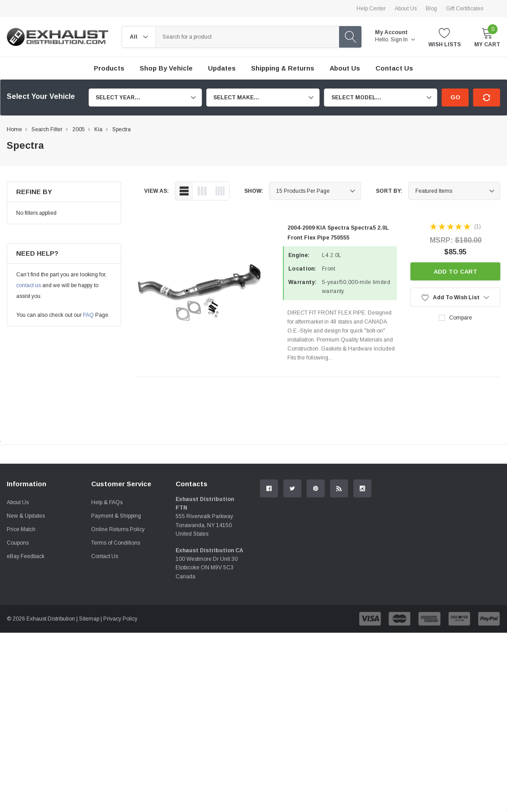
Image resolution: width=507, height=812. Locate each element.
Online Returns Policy (118, 630)
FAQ (88, 315)
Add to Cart (456, 272)
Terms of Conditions (116, 643)
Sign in (403, 40)
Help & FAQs (107, 603)
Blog (431, 9)
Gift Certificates (465, 9)
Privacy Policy (120, 719)
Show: (254, 191)
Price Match (21, 630)
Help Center (371, 9)
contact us (29, 285)
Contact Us (105, 657)
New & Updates (26, 617)
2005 (79, 129)
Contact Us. (470, 528)
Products (109, 68)
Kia (98, 129)
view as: (157, 191)
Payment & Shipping (116, 617)
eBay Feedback (26, 657)
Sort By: (389, 191)
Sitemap (89, 719)
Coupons (18, 643)
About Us (406, 9)
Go (455, 97)
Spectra (121, 129)
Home (14, 129)
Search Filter (47, 129)
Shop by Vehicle (166, 68)
